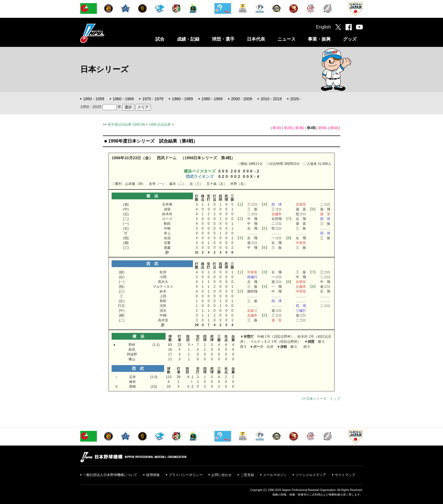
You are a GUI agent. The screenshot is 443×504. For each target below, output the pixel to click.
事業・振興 (319, 39)
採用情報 (153, 475)
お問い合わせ (221, 475)
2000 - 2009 (242, 99)
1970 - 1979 (153, 99)
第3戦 (300, 128)
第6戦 (334, 128)
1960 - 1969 (123, 99)
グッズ (350, 39)
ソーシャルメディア (311, 475)
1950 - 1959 (94, 99)
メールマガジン (275, 475)
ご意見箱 (247, 475)
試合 (160, 39)
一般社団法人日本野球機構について (110, 475)
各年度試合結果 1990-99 (126, 125)
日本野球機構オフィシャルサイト (107, 33)
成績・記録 (188, 39)
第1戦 (277, 128)
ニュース (286, 39)
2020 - (296, 99)
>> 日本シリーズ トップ (321, 399)
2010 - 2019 (271, 99)
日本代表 (256, 39)
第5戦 (323, 128)
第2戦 (288, 128)
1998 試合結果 (160, 125)
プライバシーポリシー (186, 475)
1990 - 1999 (212, 99)
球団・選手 (223, 39)
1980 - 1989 (182, 99)
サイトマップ (345, 475)
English (323, 27)
